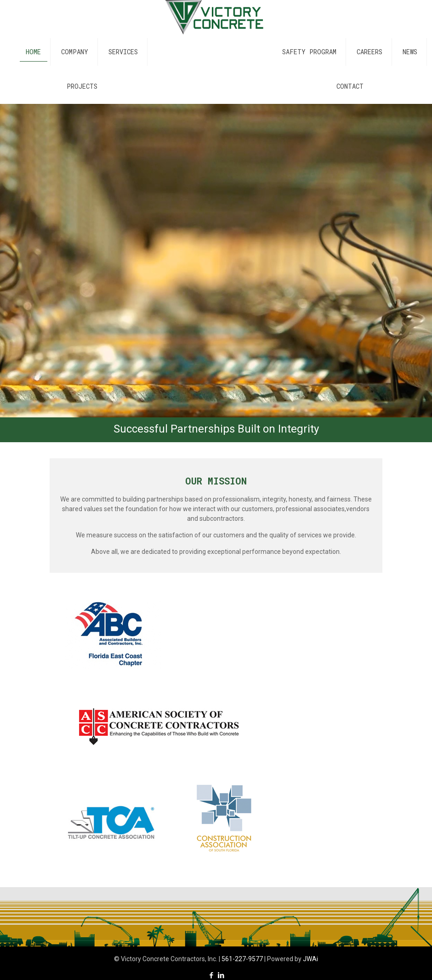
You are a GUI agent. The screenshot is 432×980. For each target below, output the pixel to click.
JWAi (310, 959)
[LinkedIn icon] (221, 975)
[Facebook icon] (211, 975)
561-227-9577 (242, 959)
